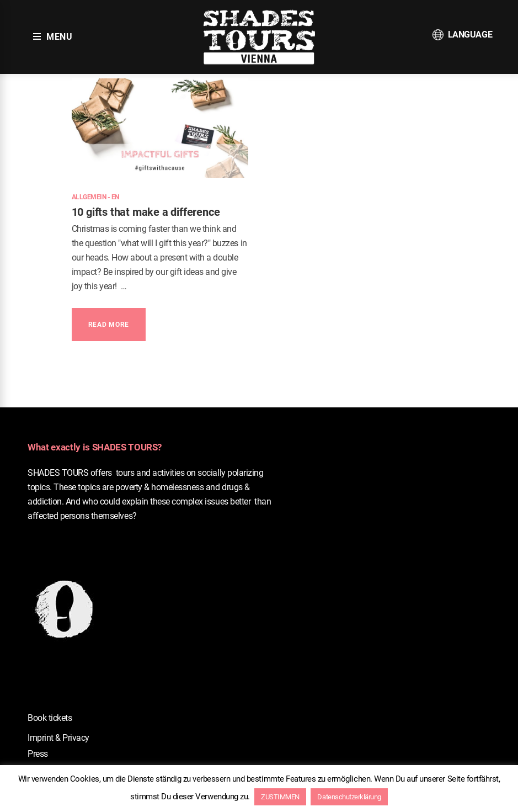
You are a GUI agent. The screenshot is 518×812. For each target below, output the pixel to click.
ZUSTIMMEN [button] (280, 797)
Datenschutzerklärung (349, 797)
